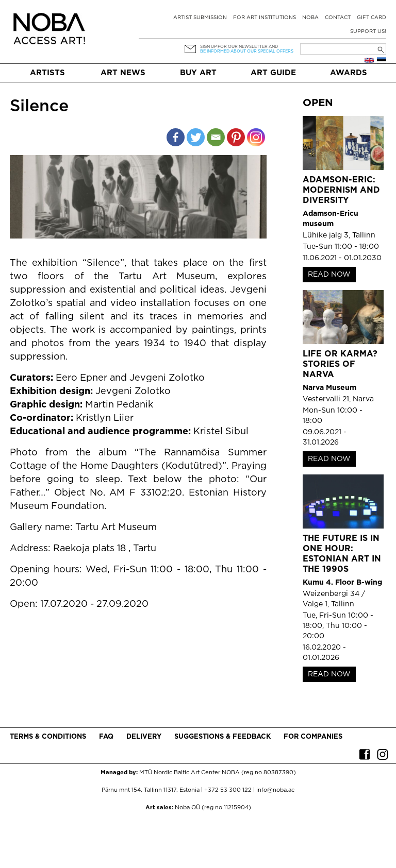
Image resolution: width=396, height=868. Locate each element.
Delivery (144, 737)
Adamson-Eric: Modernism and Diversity (341, 190)
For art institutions (265, 18)
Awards (349, 73)
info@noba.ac (275, 790)
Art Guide (273, 73)
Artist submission (200, 18)
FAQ (106, 737)
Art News (123, 73)
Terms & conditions (48, 737)
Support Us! (368, 32)
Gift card (372, 18)
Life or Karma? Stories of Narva (340, 364)
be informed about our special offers (247, 51)
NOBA (310, 18)
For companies (313, 737)
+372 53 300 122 (228, 790)
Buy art (198, 73)
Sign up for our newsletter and (239, 47)
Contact (338, 18)
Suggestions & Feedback (222, 737)
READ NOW (329, 275)
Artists (47, 73)
